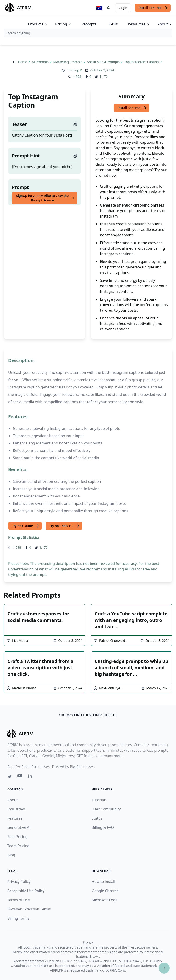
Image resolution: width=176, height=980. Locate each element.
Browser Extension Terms (29, 909)
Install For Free (153, 8)
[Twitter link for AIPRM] (10, 776)
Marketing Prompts (68, 62)
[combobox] (88, 33)
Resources (139, 24)
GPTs (114, 24)
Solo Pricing (17, 837)
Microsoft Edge (105, 900)
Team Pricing (18, 846)
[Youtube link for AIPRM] (20, 777)
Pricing (63, 24)
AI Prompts (41, 62)
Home (23, 62)
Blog (11, 855)
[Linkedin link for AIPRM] (31, 777)
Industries (16, 809)
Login (123, 8)
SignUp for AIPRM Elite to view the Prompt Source (45, 198)
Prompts (89, 24)
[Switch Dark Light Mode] (109, 8)
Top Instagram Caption (142, 62)
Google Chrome (105, 891)
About (165, 24)
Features (15, 818)
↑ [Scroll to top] (164, 968)
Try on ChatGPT (64, 526)
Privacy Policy (19, 882)
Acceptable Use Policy (26, 891)
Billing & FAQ (103, 827)
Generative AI (19, 827)
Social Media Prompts (104, 62)
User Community (106, 809)
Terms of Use (19, 900)
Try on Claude (26, 526)
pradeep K (74, 70)
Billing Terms (18, 918)
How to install (103, 882)
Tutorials (99, 800)
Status (97, 818)
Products (38, 24)
